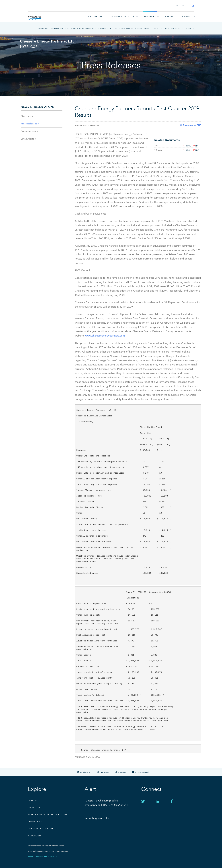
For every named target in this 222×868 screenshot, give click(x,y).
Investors (150, 17)
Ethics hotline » (51, 857)
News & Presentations (82, 29)
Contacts (122, 772)
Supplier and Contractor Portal (48, 815)
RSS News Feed (142, 772)
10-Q (157, 146)
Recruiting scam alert (97, 818)
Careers (169, 17)
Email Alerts (27, 139)
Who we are (95, 17)
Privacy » (39, 857)
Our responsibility (123, 17)
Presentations (28, 131)
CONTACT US (179, 6)
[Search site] (192, 6)
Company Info (59, 29)
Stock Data (125, 29)
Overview (43, 29)
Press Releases (29, 124)
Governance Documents (43, 829)
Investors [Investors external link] (34, 807)
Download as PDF (191, 125)
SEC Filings (171, 29)
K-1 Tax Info (188, 29)
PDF (196, 146)
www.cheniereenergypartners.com (105, 336)
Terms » (31, 857)
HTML (187, 146)
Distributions (142, 29)
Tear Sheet (104, 772)
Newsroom (189, 17)
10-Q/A (158, 150)
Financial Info (106, 29)
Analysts (157, 29)
